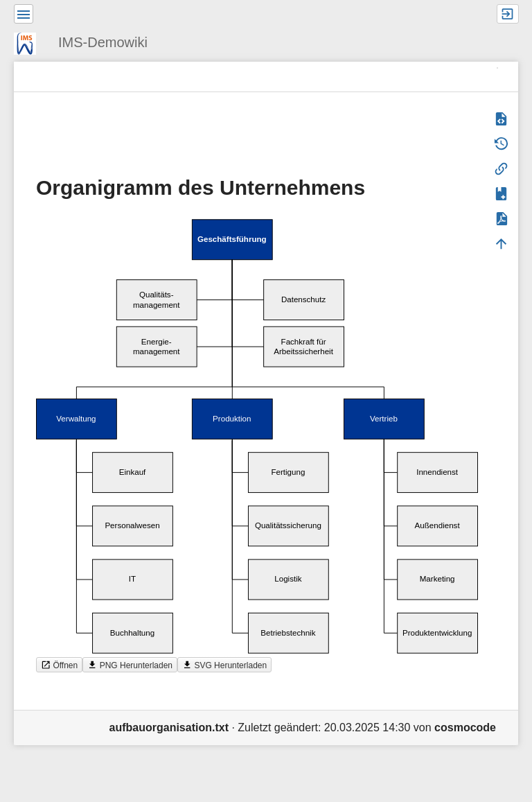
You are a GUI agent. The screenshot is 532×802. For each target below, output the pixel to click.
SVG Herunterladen (224, 665)
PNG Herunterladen (130, 665)
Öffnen (59, 665)
